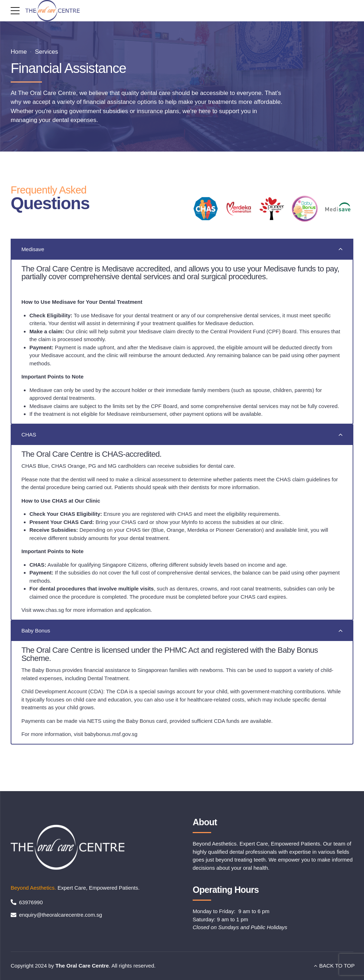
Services (46, 52)
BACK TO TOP (337, 966)
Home (19, 52)
